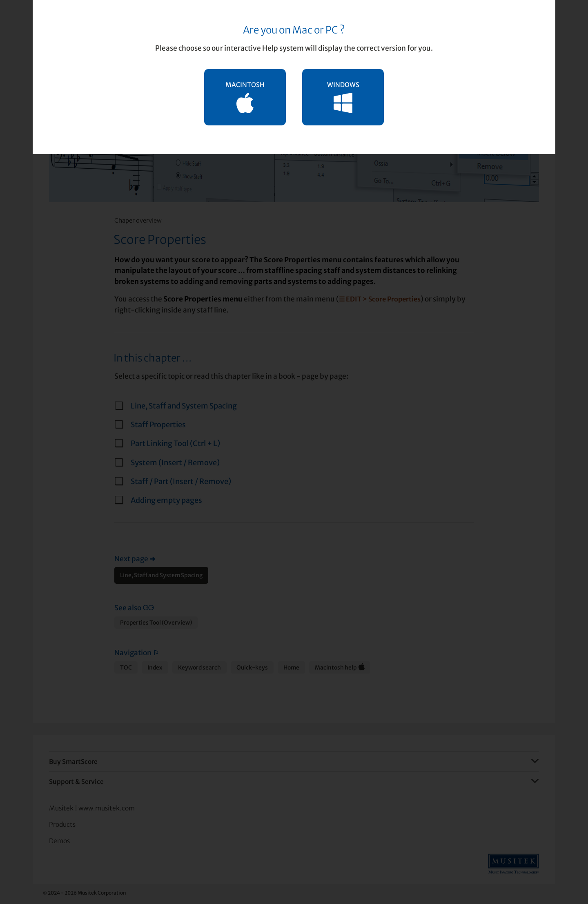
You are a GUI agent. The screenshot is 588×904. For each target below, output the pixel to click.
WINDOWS (343, 97)
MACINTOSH (245, 97)
